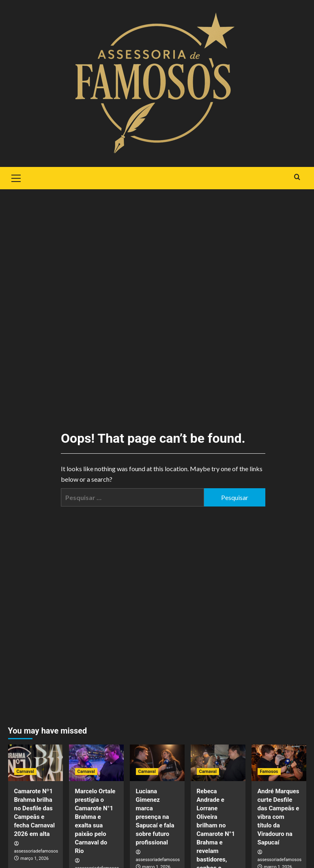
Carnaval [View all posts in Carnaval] (25, 772)
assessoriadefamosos (36, 851)
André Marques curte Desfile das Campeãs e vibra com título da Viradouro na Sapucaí (279, 817)
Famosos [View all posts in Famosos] (269, 772)
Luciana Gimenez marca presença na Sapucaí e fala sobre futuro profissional (155, 817)
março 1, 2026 (34, 858)
